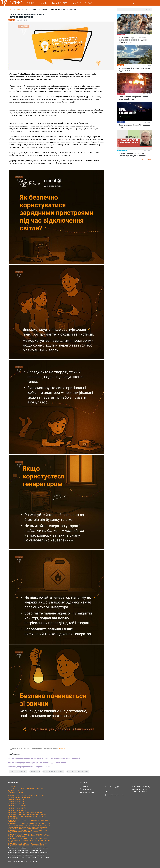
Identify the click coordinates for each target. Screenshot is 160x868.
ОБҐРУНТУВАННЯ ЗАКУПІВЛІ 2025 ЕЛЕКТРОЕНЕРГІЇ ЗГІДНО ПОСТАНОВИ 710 (27, 817)
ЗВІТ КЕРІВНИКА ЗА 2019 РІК (17, 810)
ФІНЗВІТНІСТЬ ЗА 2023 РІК (16, 800)
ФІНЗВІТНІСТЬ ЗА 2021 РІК (16, 804)
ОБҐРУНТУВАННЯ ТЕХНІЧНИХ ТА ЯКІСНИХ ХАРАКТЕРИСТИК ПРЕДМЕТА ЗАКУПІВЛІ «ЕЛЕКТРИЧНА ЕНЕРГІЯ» (27, 831)
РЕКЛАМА (76, 3)
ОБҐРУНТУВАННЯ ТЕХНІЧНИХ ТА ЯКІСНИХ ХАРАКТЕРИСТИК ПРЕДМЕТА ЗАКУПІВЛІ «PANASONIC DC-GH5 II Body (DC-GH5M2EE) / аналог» (29, 840)
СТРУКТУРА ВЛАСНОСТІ (15, 793)
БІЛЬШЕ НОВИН (146, 160)
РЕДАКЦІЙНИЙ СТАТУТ (15, 791)
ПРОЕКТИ (43, 3)
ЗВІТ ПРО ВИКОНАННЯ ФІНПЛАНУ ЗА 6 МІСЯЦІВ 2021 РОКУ (27, 815)
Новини (19, 9)
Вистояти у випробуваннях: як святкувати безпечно (30, 767)
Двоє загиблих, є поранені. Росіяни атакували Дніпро (134, 98)
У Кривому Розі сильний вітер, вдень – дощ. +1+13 (134, 69)
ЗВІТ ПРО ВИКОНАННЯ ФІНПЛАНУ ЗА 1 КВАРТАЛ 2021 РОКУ (27, 812)
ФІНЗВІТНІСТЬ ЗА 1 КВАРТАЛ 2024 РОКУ (21, 797)
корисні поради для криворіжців (53, 772)
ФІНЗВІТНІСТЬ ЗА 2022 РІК (16, 802)
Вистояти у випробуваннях (18, 772)
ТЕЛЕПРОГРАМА (60, 3)
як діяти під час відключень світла (78, 772)
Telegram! (63, 749)
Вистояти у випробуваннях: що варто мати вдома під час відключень (37, 763)
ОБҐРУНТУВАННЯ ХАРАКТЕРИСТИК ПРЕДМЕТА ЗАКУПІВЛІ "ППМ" (29, 824)
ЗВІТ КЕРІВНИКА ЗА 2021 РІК (17, 806)
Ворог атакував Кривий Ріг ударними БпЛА (134, 126)
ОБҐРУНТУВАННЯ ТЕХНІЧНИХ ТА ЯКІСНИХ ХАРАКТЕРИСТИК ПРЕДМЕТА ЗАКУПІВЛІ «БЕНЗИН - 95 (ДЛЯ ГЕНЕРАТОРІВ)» (27, 844)
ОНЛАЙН (89, 3)
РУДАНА (16, 3)
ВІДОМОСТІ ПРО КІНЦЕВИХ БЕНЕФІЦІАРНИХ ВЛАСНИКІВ (26, 795)
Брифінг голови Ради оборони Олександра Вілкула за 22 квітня (133, 155)
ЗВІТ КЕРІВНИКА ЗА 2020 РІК (17, 808)
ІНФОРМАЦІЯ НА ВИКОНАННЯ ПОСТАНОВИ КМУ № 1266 (26, 789)
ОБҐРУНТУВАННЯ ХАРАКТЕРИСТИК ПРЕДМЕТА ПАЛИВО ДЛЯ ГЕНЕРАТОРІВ (28, 821)
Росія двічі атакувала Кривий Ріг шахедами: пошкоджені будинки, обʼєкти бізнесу (133, 40)
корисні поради (35, 772)
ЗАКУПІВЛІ (11, 787)
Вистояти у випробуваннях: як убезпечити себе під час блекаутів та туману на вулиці (44, 758)
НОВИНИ (30, 3)
